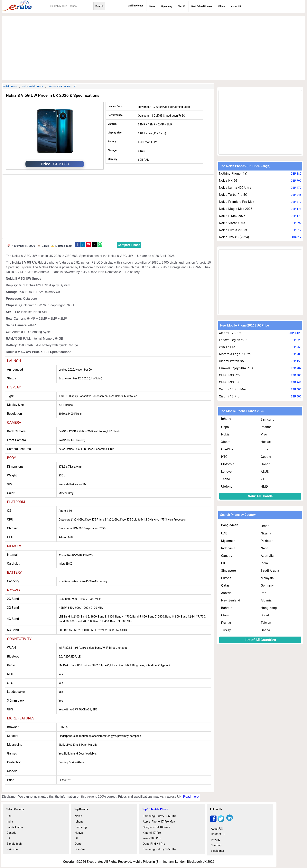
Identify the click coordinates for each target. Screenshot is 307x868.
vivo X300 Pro (152, 838)
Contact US (218, 834)
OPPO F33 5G (229, 382)
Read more (191, 797)
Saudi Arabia (270, 571)
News (152, 6)
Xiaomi (226, 442)
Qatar (225, 585)
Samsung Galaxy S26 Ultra (160, 816)
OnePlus (227, 449)
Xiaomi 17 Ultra (230, 333)
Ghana (265, 630)
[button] (77, 244)
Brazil (265, 615)
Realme (266, 427)
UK (223, 563)
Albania (266, 600)
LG (76, 838)
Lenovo (227, 472)
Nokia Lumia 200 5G (234, 230)
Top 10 (182, 6)
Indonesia (228, 548)
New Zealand (231, 600)
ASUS (265, 472)
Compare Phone (129, 245)
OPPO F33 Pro (229, 375)
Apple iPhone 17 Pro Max (159, 822)
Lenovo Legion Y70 (233, 340)
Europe (226, 578)
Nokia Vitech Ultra (232, 223)
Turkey (226, 630)
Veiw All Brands (260, 496)
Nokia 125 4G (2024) (234, 237)
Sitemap (216, 845)
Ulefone (227, 487)
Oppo (225, 427)
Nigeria (266, 533)
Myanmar (228, 541)
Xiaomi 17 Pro (152, 833)
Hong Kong (269, 608)
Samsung (268, 419)
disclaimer (218, 851)
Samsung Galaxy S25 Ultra (160, 849)
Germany (267, 585)
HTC (224, 457)
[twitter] (221, 821)
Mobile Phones (135, 6)
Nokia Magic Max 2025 (236, 209)
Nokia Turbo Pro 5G (233, 195)
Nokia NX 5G (228, 181)
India (264, 563)
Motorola (228, 464)
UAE (224, 533)
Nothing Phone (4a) (233, 174)
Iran (264, 593)
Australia (267, 556)
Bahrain (227, 608)
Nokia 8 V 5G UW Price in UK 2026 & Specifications (53, 95)
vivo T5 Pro (227, 347)
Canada (227, 556)
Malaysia (267, 578)
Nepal (265, 548)
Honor (265, 464)
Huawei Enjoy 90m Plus (236, 368)
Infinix (265, 449)
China (225, 615)
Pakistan (267, 541)
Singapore (229, 571)
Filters (222, 6)
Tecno (226, 479)
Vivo (264, 434)
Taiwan (266, 623)
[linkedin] (230, 821)
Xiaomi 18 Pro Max (233, 389)
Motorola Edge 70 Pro (235, 354)
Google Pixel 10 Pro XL (157, 827)
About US (236, 6)
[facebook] (213, 821)
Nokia (225, 434)
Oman (265, 526)
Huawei (266, 442)
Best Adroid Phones (202, 6)
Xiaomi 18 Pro (229, 396)
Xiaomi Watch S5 (231, 361)
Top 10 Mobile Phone (155, 809)
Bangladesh (230, 525)
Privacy (216, 840)
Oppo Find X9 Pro (154, 844)
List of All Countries (260, 640)
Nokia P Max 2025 (232, 216)
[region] (153, 47)
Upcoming (167, 6)
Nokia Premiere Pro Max (237, 202)
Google (266, 457)
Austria (226, 593)
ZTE (264, 479)
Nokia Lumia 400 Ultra (235, 188)
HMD (264, 487)
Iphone (226, 419)
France (226, 623)
